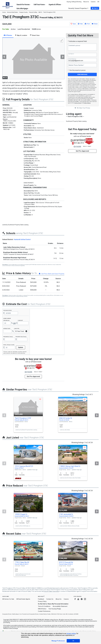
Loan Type (17, 328)
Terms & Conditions (44, 606)
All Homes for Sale (8, 599)
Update (21, 347)
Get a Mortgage (23, 8)
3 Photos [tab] (8, 35)
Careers (93, 2)
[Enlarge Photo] (62, 41)
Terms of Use (78, 103)
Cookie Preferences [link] (44, 611)
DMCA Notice (42, 609)
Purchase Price (7, 310)
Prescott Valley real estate (51, 591)
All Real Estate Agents (23, 599)
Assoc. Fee (9, 345)
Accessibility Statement (60, 606)
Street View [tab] (35, 35)
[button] (95, 8)
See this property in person (78, 70)
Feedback (41, 599)
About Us (86, 2)
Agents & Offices (55, 4)
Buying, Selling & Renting (74, 2)
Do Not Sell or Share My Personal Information (53, 604)
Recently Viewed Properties (78, 8)
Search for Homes (24, 4)
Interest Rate (7, 328)
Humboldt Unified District (22, 239)
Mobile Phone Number (76, 65)
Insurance (8, 337)
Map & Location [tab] (21, 35)
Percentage (6, 320)
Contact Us (50, 599)
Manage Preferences (58, 641)
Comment (74, 46)
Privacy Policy (42, 601)
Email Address (72, 59)
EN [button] (98, 2)
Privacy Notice (87, 103)
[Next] (97, 415)
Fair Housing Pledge (55, 609)
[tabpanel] (33, 58)
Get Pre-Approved (82, 151)
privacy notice (71, 633)
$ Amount (20, 320)
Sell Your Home (40, 4)
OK (73, 641)
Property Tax (21, 337)
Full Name (71, 54)
